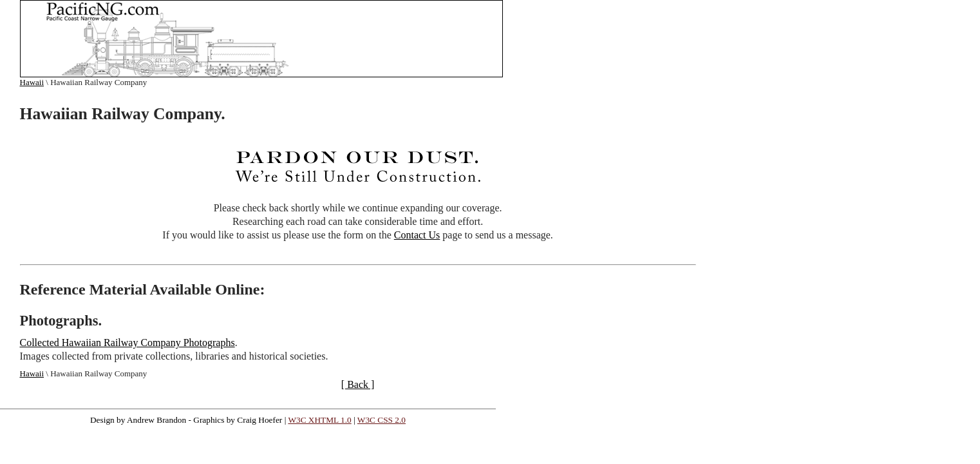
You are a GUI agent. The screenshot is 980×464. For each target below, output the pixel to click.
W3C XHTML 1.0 (319, 420)
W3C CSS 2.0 (382, 420)
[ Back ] (358, 384)
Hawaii (32, 82)
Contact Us (417, 235)
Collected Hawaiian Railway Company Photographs (127, 343)
